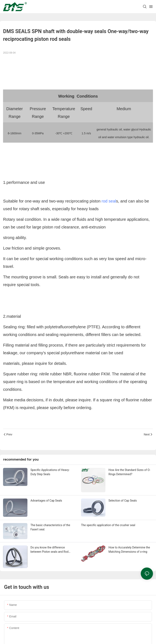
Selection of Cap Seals (123, 501)
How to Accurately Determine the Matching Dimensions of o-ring (129, 550)
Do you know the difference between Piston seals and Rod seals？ (49, 550)
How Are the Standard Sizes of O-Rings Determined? (129, 472)
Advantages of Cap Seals (46, 501)
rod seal (109, 201)
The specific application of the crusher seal (108, 525)
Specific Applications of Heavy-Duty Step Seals (50, 472)
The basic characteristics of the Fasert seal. (50, 527)
